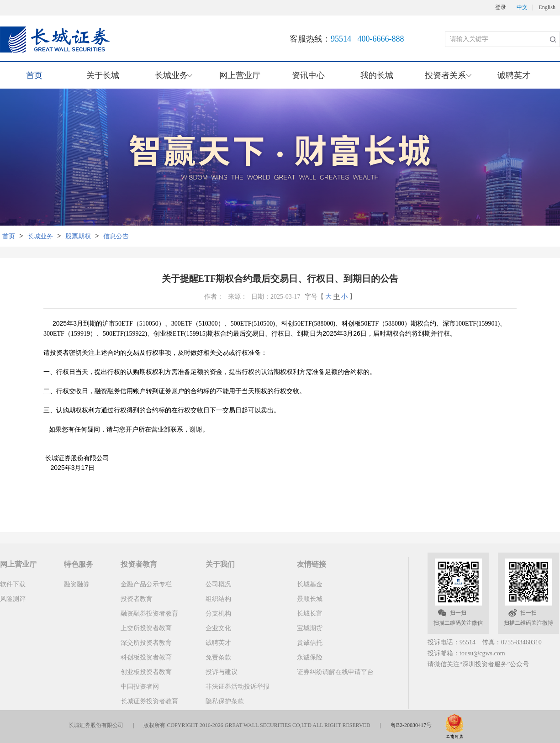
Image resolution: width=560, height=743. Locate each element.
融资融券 (77, 584)
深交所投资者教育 (146, 643)
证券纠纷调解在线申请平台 (335, 672)
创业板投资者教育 (146, 672)
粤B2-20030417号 (411, 725)
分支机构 (218, 614)
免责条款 (218, 657)
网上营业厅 (240, 75)
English (547, 8)
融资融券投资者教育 (149, 614)
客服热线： (347, 39)
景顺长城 (310, 599)
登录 (501, 8)
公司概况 (218, 584)
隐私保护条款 (225, 701)
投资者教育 (137, 599)
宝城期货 (310, 628)
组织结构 (218, 599)
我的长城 (377, 75)
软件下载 (13, 584)
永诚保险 (310, 657)
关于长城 (103, 75)
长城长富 (310, 614)
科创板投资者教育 (146, 657)
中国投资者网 (140, 687)
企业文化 (218, 628)
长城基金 (310, 584)
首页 (34, 75)
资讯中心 (308, 75)
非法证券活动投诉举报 (238, 687)
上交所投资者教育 (146, 628)
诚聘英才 (514, 75)
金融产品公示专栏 (146, 584)
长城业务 (40, 236)
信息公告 (116, 236)
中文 (522, 8)
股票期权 (78, 236)
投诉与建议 (222, 672)
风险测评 (13, 599)
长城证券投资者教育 (149, 701)
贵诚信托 (310, 643)
